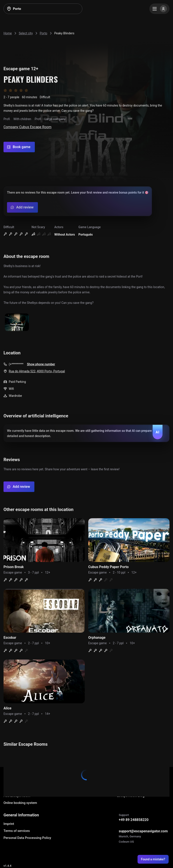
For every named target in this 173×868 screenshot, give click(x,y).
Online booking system (20, 803)
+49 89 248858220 (134, 820)
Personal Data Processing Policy (27, 838)
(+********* (16, 364)
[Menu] (159, 9)
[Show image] (17, 323)
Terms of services (17, 831)
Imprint (9, 824)
